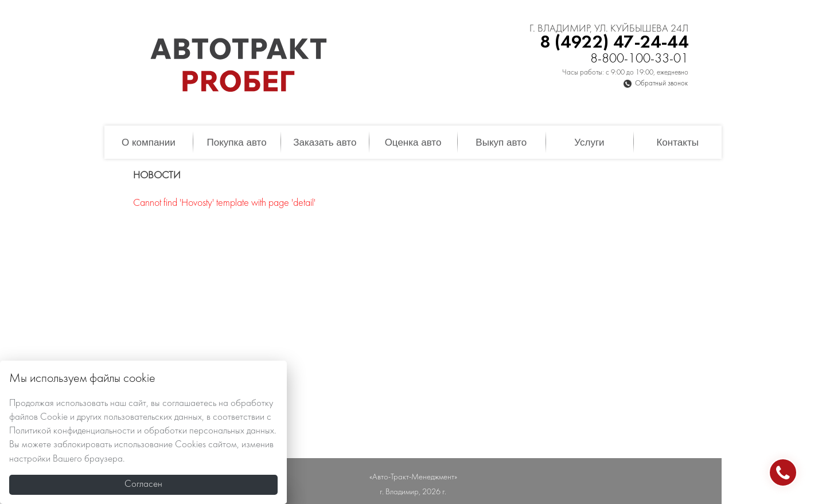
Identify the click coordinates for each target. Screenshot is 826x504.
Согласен (143, 485)
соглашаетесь (189, 404)
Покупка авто (236, 142)
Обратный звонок (661, 84)
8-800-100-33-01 (639, 59)
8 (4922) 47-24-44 (614, 43)
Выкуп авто (501, 142)
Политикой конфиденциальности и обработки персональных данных (142, 431)
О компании (149, 142)
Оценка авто (413, 142)
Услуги (589, 142)
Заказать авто (325, 142)
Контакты (677, 142)
